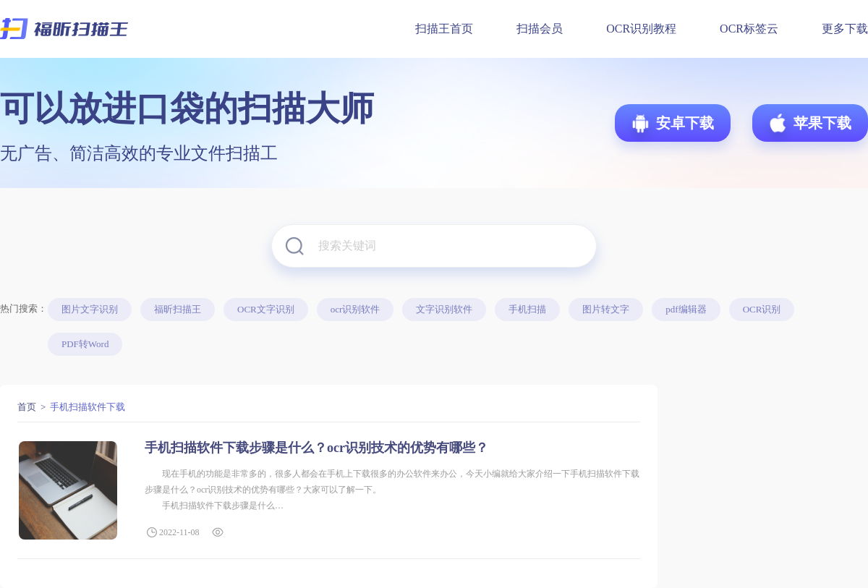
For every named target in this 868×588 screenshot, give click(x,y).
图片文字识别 (90, 309)
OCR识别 (762, 309)
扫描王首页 (444, 29)
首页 (27, 407)
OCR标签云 (749, 29)
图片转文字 (606, 309)
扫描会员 (540, 29)
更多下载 (845, 29)
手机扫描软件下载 (88, 407)
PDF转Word (85, 344)
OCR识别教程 (641, 29)
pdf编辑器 (686, 309)
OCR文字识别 (266, 309)
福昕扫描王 (178, 309)
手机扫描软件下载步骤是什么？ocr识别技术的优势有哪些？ (316, 448)
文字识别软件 (444, 309)
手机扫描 (527, 309)
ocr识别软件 (356, 309)
